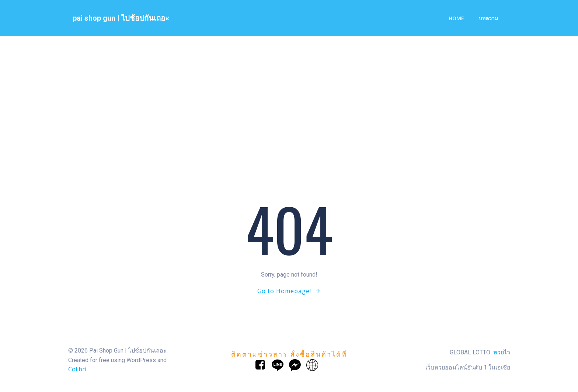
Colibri (77, 370)
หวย (499, 353)
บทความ (488, 19)
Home (456, 19)
